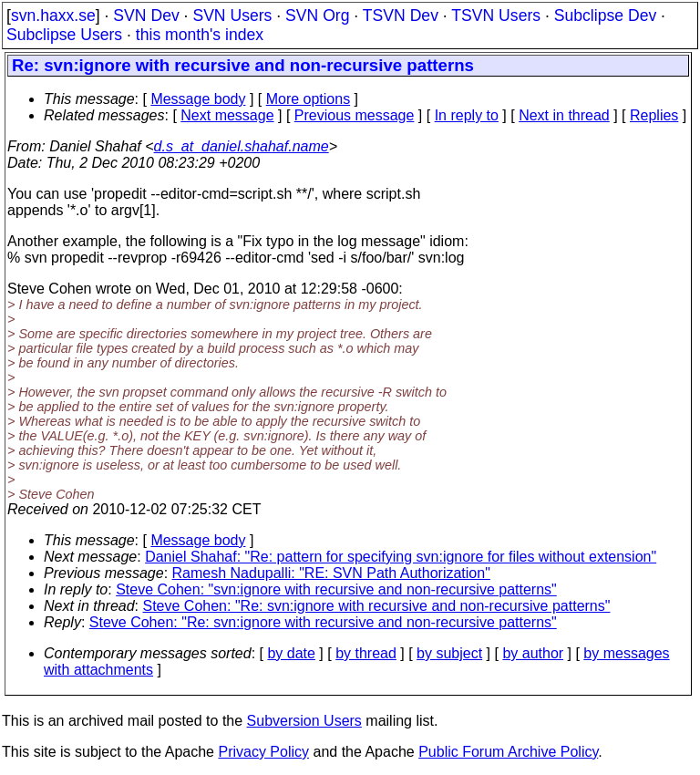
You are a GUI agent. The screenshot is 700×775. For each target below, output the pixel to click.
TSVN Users (496, 15)
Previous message (355, 115)
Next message (227, 115)
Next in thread (564, 115)
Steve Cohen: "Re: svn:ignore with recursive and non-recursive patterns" (377, 606)
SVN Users (232, 15)
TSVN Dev (401, 15)
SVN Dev (146, 15)
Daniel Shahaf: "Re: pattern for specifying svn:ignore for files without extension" (401, 557)
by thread (366, 653)
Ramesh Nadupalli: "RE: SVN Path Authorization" (331, 573)
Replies (654, 115)
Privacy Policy (263, 752)
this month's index (200, 35)
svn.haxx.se (53, 15)
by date (291, 653)
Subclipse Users (64, 35)
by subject (449, 653)
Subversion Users (304, 721)
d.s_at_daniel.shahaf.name (242, 146)
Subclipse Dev (605, 15)
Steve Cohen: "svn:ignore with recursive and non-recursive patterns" (336, 589)
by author (533, 653)
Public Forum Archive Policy (508, 752)
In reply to (467, 115)
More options (309, 99)
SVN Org (317, 15)
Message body (198, 99)
